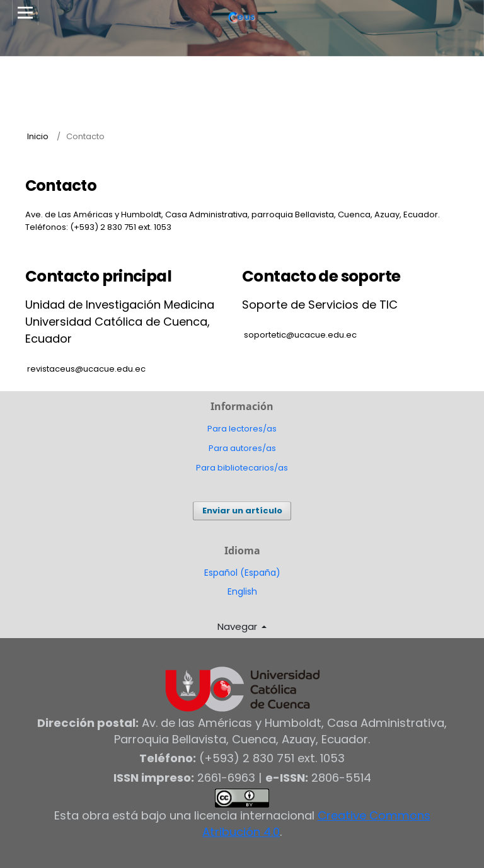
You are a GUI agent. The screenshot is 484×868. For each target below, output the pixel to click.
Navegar (239, 626)
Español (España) (242, 573)
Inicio (38, 136)
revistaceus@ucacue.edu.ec (86, 369)
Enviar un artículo (242, 511)
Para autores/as (242, 448)
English (242, 591)
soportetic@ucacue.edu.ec (300, 335)
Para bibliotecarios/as (242, 468)
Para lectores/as (242, 429)
